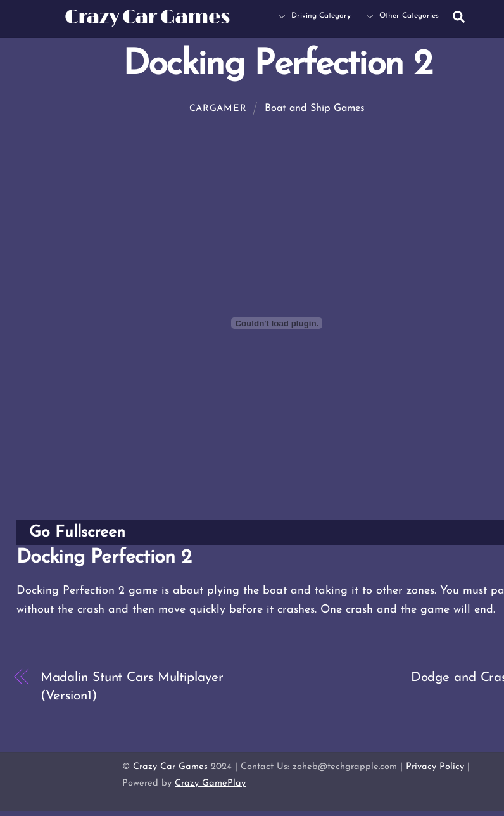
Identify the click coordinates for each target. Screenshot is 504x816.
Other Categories (402, 16)
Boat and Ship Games (315, 108)
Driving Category (314, 16)
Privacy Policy (435, 767)
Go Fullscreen (77, 532)
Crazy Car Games (170, 767)
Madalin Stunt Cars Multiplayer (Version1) (132, 687)
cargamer (218, 109)
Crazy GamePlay (210, 783)
